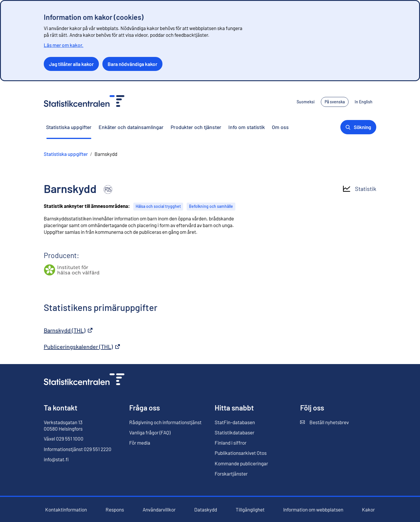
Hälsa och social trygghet (158, 206)
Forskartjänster (231, 474)
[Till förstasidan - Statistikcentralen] (84, 102)
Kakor (368, 510)
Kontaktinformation (66, 509)
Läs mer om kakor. (64, 45)
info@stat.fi (56, 459)
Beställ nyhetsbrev (324, 422)
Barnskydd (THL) (68, 330)
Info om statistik (247, 127)
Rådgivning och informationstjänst (165, 422)
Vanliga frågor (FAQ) (150, 432)
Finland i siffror (231, 443)
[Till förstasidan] (84, 380)
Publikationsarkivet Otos (241, 453)
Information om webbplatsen (313, 510)
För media (140, 443)
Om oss (280, 127)
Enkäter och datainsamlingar (131, 127)
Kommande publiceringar (241, 463)
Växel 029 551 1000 (64, 439)
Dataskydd (206, 510)
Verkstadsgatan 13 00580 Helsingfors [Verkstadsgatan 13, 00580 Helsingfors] (63, 425)
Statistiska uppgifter (69, 127)
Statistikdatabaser (235, 433)
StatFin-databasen (235, 422)
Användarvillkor (159, 510)
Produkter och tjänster (196, 127)
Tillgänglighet (250, 510)
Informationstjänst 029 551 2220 (78, 449)
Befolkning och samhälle (211, 206)
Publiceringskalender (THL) (82, 347)
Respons (115, 510)
